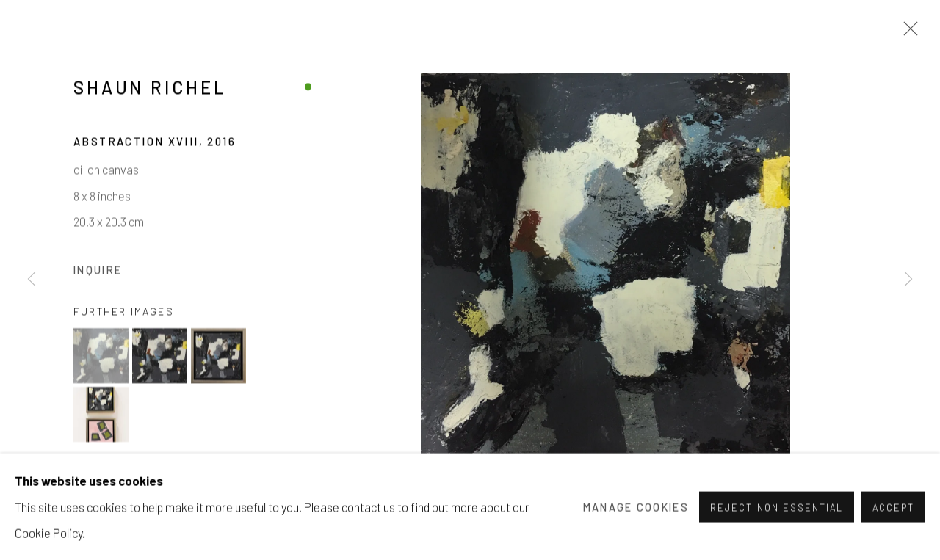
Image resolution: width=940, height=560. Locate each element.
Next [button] (908, 280)
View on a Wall (137, 484)
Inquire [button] (98, 273)
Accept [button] (893, 541)
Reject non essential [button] (776, 541)
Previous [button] (32, 280)
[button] (101, 359)
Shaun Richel (150, 91)
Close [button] (907, 33)
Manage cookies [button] (636, 540)
